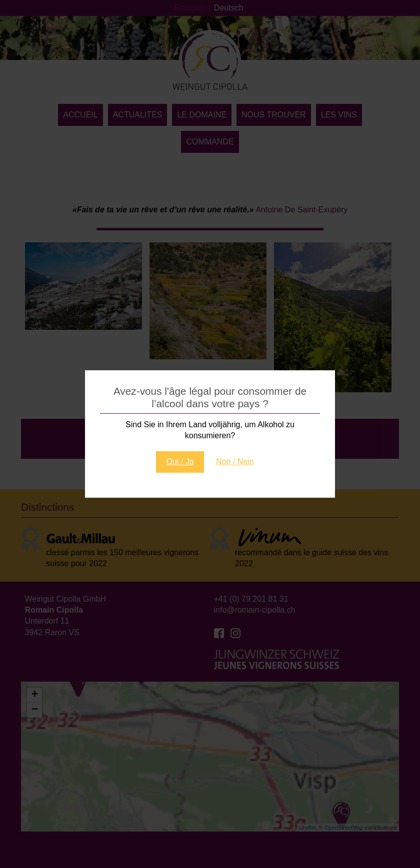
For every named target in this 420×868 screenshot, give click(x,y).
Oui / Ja (180, 461)
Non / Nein (235, 461)
